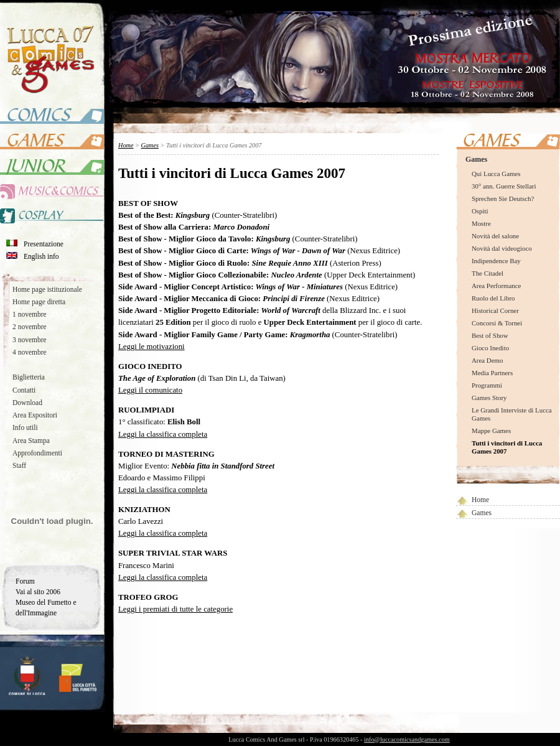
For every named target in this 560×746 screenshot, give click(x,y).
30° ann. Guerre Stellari (504, 186)
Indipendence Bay (496, 261)
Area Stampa (31, 441)
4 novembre (30, 352)
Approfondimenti (37, 453)
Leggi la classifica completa (163, 434)
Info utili (25, 427)
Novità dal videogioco (502, 248)
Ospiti (480, 211)
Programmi (487, 385)
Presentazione (44, 244)
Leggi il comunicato (150, 390)
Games (476, 159)
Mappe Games (491, 431)
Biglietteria (29, 377)
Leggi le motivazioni (152, 347)
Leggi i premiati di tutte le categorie (175, 609)
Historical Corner (495, 310)
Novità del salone (495, 236)
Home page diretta (39, 302)
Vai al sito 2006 (38, 592)
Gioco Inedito (490, 348)
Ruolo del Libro (493, 298)
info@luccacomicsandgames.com (407, 739)
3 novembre (30, 340)
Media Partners (492, 373)
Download (27, 403)
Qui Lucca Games (496, 174)
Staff (19, 465)
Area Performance (496, 286)
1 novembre (30, 314)
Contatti (24, 390)
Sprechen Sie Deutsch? (503, 198)
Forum (25, 581)
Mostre (481, 223)
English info (41, 256)
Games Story (489, 398)
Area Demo (487, 360)
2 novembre (30, 327)
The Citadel (488, 273)
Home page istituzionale (47, 289)
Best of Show (490, 335)
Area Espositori (35, 415)
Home (480, 500)
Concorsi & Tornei (497, 323)
